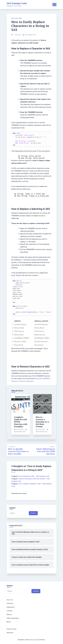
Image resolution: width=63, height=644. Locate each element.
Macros (9, 614)
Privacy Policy (12, 629)
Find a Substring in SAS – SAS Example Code (34, 476)
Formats (9, 611)
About (9, 622)
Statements (11, 607)
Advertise (10, 633)
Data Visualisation (13, 618)
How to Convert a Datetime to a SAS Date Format (42, 422)
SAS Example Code (17, 3)
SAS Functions (16, 18)
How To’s (10, 600)
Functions (10, 603)
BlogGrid (33, 640)
